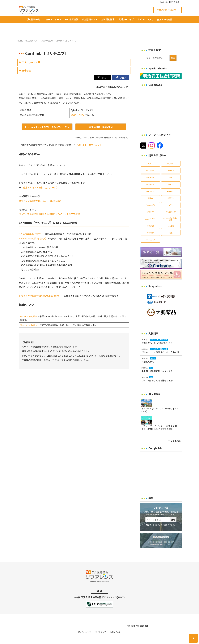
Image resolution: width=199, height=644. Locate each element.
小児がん (171, 189)
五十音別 (27, 62)
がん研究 (150, 217)
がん (171, 196)
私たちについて (85, 623)
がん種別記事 (108, 19)
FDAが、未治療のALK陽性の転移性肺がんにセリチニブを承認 (49, 205)
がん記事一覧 (33, 19)
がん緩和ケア (171, 203)
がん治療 (150, 203)
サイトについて (145, 19)
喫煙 (171, 224)
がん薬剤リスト (90, 19)
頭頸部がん (150, 182)
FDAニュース (150, 231)
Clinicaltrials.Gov (29, 316)
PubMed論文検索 (29, 307)
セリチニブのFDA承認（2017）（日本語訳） (40, 192)
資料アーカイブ (126, 19)
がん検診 (150, 224)
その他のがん (150, 196)
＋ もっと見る (174, 432)
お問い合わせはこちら (167, 10)
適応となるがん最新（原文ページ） (41, 179)
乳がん (150, 155)
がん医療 (171, 217)
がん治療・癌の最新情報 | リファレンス (50, 640)
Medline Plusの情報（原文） (33, 230)
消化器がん (150, 162)
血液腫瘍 (171, 162)
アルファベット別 (31, 54)
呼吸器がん (150, 175)
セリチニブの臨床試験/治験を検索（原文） (40, 287)
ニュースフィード (52, 19)
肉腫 (171, 169)
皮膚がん (171, 175)
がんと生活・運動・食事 (171, 210)
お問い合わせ (115, 623)
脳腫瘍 (150, 189)
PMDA (81, 106)
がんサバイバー (150, 210)
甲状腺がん (171, 182)
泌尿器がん (150, 169)
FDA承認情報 (72, 19)
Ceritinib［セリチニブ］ (90, 136)
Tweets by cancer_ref (137, 617)
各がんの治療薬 (165, 19)
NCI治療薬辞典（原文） (31, 225)
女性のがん (171, 155)
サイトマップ (100, 623)
